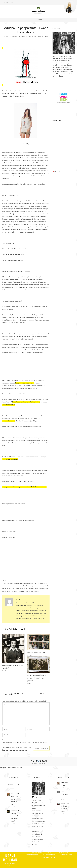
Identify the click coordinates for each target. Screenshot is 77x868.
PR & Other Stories (49, 855)
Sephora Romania (12, 591)
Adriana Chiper (26, 583)
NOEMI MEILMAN (10, 858)
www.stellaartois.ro (9, 421)
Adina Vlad (18, 583)
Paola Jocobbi (19, 589)
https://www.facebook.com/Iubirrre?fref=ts (26, 402)
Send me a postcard (49, 857)
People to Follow (37, 36)
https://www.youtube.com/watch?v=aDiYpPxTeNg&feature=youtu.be (24, 487)
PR (44, 589)
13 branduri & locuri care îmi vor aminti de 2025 (15, 799)
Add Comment (45, 694)
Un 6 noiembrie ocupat (65, 794)
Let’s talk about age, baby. (36, 653)
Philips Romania (28, 589)
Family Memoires (36, 852)
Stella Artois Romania (24, 591)
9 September (15, 36)
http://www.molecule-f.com (24, 383)
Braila (4, 586)
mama (35, 586)
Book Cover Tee (26, 36)
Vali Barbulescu (35, 591)
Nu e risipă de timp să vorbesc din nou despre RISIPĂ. (15, 816)
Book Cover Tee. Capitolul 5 (38, 583)
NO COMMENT (14, 694)
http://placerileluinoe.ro (10, 459)
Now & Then (50, 852)
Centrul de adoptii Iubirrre (14, 586)
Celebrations (63, 852)
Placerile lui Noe (38, 589)
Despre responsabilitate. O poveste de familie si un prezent (37, 678)
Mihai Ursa (40, 586)
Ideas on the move (66, 855)
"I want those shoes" (8, 583)
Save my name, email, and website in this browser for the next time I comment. (24, 744)
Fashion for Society (27, 586)
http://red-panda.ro (9, 405)
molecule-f (12, 589)
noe (7, 36)
